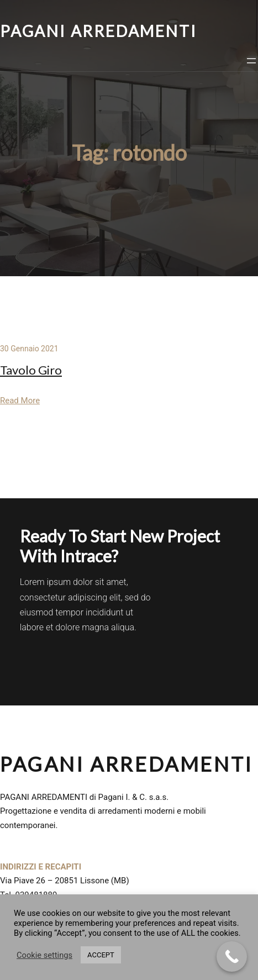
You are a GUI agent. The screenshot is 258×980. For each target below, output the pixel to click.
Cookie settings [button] (44, 955)
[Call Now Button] (232, 957)
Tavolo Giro (31, 370)
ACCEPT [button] (101, 955)
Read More (20, 401)
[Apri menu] (251, 61)
